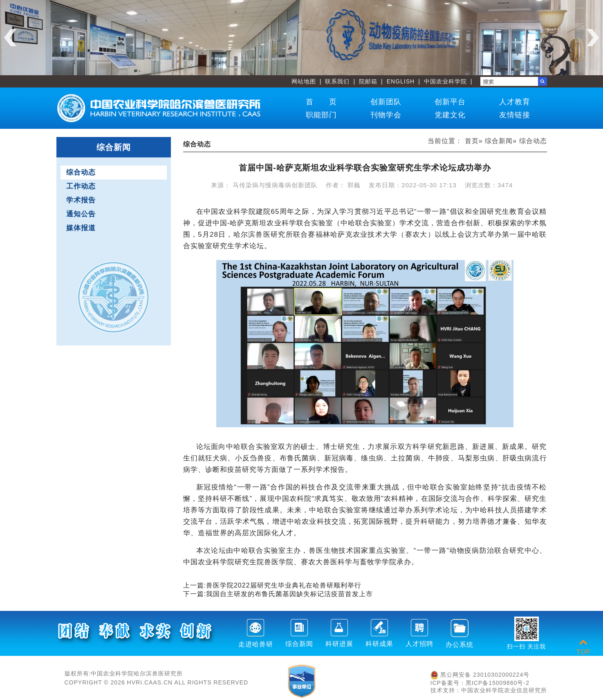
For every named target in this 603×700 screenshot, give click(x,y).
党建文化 (450, 115)
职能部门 (321, 115)
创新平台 (450, 102)
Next (593, 38)
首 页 (321, 102)
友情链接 (515, 115)
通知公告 (81, 214)
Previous (10, 38)
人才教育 (515, 102)
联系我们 (337, 81)
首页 (472, 141)
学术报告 (81, 200)
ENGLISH (401, 81)
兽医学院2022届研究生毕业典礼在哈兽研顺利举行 (284, 585)
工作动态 (81, 186)
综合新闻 (499, 141)
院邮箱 (368, 81)
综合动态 (81, 172)
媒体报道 (81, 228)
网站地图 (304, 81)
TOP (583, 647)
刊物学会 (386, 115)
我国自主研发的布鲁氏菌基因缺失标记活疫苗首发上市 (289, 594)
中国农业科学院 (445, 81)
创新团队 (386, 102)
